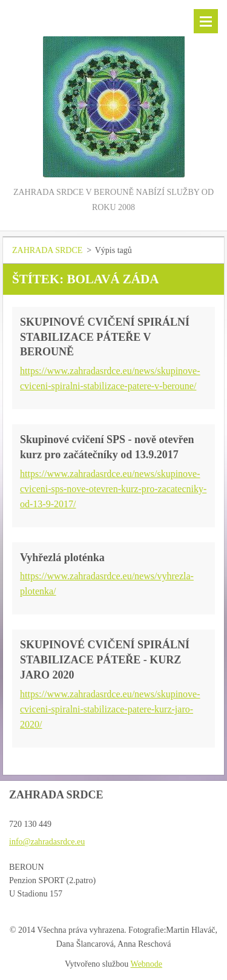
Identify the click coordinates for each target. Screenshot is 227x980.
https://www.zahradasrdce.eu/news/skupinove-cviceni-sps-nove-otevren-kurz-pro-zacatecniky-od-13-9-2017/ (113, 489)
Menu (206, 21)
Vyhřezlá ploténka (62, 557)
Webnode (147, 964)
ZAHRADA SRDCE (47, 250)
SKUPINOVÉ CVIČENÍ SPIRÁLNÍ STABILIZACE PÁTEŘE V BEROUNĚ (105, 337)
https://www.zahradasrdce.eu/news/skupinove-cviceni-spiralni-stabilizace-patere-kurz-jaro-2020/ (110, 709)
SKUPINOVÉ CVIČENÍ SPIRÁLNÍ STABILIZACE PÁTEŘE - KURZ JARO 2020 (105, 660)
